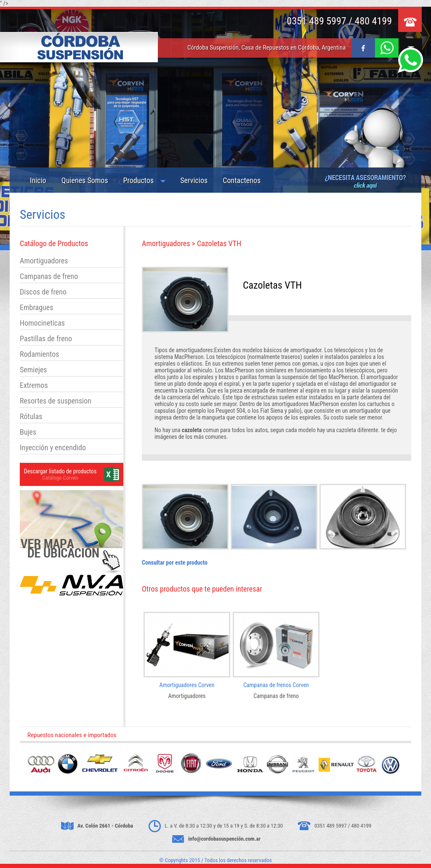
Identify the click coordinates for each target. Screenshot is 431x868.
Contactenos (242, 180)
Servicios (194, 180)
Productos (139, 180)
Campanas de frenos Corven (276, 685)
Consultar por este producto (175, 563)
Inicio (38, 180)
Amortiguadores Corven (187, 685)
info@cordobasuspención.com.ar (224, 839)
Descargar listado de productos (60, 471)
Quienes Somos (85, 180)
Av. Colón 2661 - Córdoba (105, 826)
